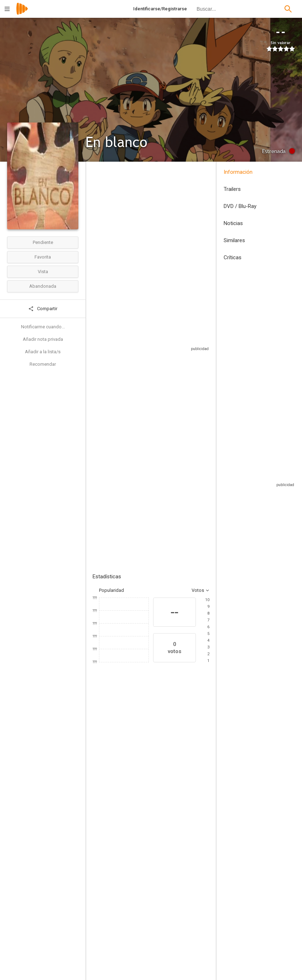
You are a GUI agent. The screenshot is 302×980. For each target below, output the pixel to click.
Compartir (43, 309)
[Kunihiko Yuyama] (128, 901)
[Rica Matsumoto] (157, 825)
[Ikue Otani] (199, 825)
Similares (234, 240)
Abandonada (43, 286)
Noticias (233, 223)
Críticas (233, 257)
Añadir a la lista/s (43, 352)
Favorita (43, 257)
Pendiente (43, 242)
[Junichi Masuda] (190, 960)
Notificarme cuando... (43, 327)
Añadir (146, 505)
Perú (97, 220)
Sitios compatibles (147, 366)
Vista (43, 272)
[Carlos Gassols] (114, 825)
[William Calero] (128, 966)
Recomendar (43, 364)
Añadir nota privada (43, 339)
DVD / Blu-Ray (240, 206)
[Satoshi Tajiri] (190, 940)
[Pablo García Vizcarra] (128, 921)
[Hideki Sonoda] (190, 921)
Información (238, 172)
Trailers (232, 189)
